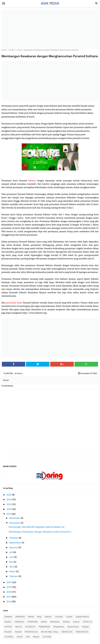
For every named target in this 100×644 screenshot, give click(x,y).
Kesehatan (55, 622)
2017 (9, 597)
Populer (86, 627)
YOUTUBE (47, 637)
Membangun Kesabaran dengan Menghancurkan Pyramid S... (40, 532)
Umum (20, 637)
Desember (15, 518)
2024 (9, 500)
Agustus (14, 547)
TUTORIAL (9, 637)
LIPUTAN (8, 627)
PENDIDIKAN (44, 627)
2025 (9, 495)
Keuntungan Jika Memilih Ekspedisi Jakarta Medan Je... (37, 527)
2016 (9, 602)
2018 (9, 592)
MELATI (19, 627)
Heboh (44, 622)
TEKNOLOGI (67, 632)
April (12, 567)
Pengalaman (59, 627)
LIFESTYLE (87, 622)
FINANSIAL (20, 622)
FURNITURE (33, 622)
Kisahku (66, 622)
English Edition (82, 617)
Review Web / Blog (50, 632)
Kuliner (76, 622)
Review (18, 632)
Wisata (36, 637)
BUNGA (48, 617)
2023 (9, 504)
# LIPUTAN (9, 373)
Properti (8, 632)
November (15, 523)
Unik (28, 637)
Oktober (14, 538)
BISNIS (31, 617)
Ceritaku (59, 617)
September (15, 543)
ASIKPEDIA (20, 617)
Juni (12, 557)
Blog (39, 617)
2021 (9, 514)
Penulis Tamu (73, 627)
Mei (11, 562)
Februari (14, 576)
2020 (9, 582)
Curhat (69, 617)
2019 (9, 587)
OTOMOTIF (30, 627)
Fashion (8, 622)
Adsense (8, 617)
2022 (9, 509)
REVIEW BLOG (31, 632)
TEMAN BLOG (82, 632)
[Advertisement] (50, 29)
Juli (11, 552)
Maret (13, 572)
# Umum (19, 373)
